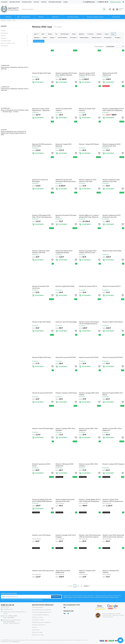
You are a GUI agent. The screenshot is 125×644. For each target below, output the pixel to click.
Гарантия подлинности (39, 625)
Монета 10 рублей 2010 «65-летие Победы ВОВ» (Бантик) (42, 500)
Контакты (36, 2)
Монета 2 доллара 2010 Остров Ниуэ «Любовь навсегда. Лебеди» (66, 74)
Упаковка (44, 2)
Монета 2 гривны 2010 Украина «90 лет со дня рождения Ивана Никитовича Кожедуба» (89, 74)
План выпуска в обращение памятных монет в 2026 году (15, 68)
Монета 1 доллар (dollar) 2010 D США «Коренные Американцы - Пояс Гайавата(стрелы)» (90, 500)
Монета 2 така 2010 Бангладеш (66, 322)
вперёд (87, 586)
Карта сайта (36, 630)
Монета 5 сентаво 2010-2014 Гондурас (66, 536)
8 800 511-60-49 (103, 2)
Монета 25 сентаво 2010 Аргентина (41, 287)
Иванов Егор (16, 641)
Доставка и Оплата (15, 2)
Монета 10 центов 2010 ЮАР (113, 357)
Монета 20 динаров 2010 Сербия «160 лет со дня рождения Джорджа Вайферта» (88, 252)
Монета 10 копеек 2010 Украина (64, 110)
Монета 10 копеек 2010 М (111, 286)
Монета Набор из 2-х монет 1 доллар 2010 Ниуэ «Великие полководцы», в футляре (89, 216)
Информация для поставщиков (41, 622)
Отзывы (66, 2)
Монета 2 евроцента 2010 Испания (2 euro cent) (111, 216)
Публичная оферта (38, 607)
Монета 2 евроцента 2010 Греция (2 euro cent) (111, 145)
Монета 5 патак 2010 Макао (112, 251)
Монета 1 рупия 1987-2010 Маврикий (88, 429)
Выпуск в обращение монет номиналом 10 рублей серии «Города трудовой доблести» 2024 (14, 133)
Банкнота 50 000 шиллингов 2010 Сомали (42, 145)
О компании (4, 2)
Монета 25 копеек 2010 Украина (87, 110)
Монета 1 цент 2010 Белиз (41, 535)
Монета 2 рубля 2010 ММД (65, 286)
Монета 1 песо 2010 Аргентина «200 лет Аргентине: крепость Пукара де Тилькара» (113, 536)
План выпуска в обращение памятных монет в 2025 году (15, 89)
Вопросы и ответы (38, 617)
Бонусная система (27, 2)
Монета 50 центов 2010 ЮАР (66, 357)
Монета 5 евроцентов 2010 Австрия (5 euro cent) (65, 500)
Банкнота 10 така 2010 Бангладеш (40, 181)
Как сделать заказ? (38, 620)
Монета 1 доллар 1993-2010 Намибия (65, 429)
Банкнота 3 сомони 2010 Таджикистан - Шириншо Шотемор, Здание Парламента (42, 110)
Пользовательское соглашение (42, 610)
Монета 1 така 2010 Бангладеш (43, 429)
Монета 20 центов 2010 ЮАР (42, 393)
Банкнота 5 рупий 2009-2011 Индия (113, 394)
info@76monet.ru (89, 2)
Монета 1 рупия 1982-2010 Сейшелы (88, 465)
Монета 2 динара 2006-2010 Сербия (89, 394)
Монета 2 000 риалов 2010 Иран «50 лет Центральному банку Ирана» (42, 216)
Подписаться (56, 597)
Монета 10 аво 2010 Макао (41, 322)
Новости (35, 627)
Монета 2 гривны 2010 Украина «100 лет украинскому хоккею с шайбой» (113, 500)
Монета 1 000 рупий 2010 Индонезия (65, 465)
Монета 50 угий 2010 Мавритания (63, 572)
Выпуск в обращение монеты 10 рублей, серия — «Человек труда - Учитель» (15, 111)
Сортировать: (99, 47)
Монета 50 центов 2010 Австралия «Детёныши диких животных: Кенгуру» (66, 181)
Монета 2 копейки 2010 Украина (87, 572)
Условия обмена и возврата (40, 615)
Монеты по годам (37, 632)
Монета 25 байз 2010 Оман (42, 357)
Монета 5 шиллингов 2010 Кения (41, 465)
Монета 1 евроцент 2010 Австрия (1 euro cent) (111, 181)
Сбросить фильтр (39, 41)
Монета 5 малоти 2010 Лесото (113, 322)
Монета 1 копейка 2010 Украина (111, 572)
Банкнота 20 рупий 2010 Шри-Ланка (66, 216)
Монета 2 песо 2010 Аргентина (43, 571)
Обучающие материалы (55, 2)
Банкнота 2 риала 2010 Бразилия (64, 145)
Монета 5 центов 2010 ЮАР (89, 357)
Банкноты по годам (38, 635)
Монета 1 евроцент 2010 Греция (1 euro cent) (88, 181)
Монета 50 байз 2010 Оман (42, 73)
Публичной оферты (37, 600)
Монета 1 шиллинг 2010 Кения (66, 393)
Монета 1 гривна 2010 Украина (113, 464)
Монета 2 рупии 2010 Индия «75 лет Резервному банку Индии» (89, 323)
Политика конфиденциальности (42, 612)
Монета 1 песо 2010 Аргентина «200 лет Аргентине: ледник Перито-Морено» (90, 536)
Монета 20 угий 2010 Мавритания (110, 74)
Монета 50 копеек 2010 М (88, 286)
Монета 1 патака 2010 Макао (89, 144)
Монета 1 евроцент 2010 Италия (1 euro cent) (41, 252)
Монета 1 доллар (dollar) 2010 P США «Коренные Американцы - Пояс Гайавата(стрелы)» (113, 110)
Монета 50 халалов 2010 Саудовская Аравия (64, 252)
